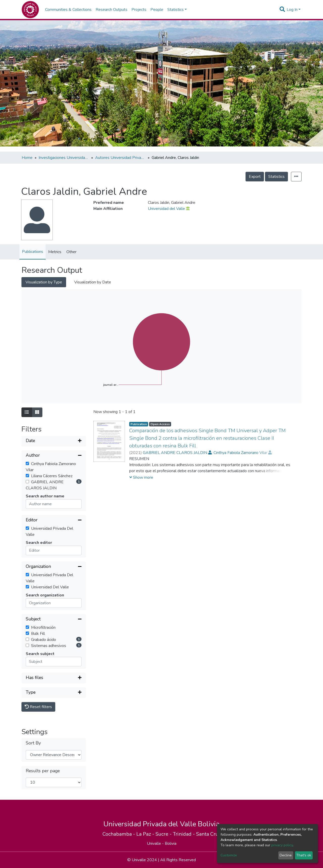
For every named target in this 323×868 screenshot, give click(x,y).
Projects (139, 10)
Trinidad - (184, 834)
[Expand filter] (54, 441)
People (157, 10)
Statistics (276, 177)
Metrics (55, 252)
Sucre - (164, 834)
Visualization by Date (93, 282)
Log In (292, 10)
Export (255, 177)
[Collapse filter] (54, 456)
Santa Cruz (208, 834)
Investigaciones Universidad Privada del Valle (64, 158)
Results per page (43, 771)
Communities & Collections (68, 10)
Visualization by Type (44, 282)
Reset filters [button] (38, 707)
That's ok (304, 855)
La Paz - (146, 834)
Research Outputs (112, 10)
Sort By (33, 743)
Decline (286, 855)
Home (27, 158)
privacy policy (282, 845)
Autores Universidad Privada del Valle (120, 158)
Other (71, 252)
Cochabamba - (119, 834)
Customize (229, 855)
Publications (33, 252)
